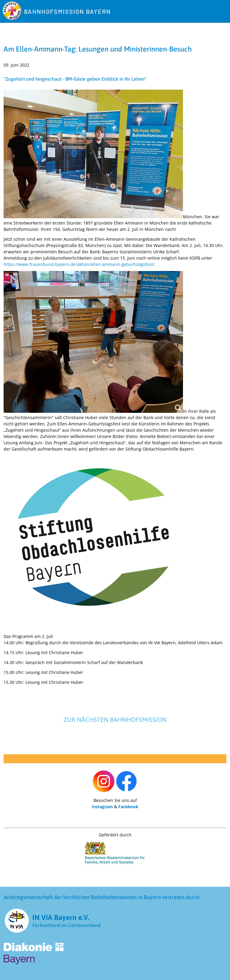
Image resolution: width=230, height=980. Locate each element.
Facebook (128, 807)
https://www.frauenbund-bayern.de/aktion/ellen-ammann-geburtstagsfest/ (79, 264)
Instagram (102, 807)
